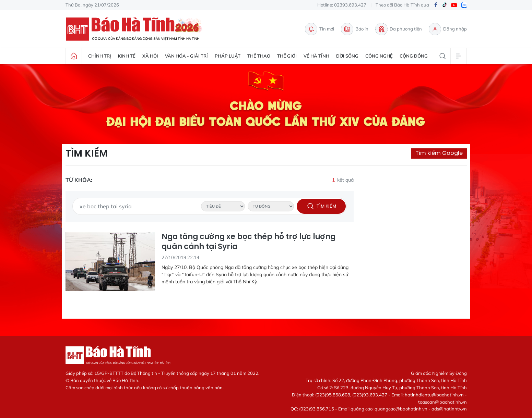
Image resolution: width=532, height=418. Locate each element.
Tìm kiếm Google (439, 153)
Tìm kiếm (87, 153)
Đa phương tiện (399, 29)
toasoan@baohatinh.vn (442, 402)
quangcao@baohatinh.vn (401, 409)
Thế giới (287, 56)
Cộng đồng (414, 56)
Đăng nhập (448, 29)
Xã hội (150, 56)
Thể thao (259, 56)
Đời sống (347, 56)
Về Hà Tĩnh (316, 56)
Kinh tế (127, 56)
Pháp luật (228, 56)
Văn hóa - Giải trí (186, 56)
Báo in (355, 29)
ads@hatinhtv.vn (449, 409)
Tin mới (320, 29)
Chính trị (100, 56)
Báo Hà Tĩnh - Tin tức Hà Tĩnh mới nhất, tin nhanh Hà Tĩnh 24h (136, 29)
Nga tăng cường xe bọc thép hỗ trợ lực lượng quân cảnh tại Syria (249, 242)
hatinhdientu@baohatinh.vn (434, 395)
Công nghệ (379, 56)
